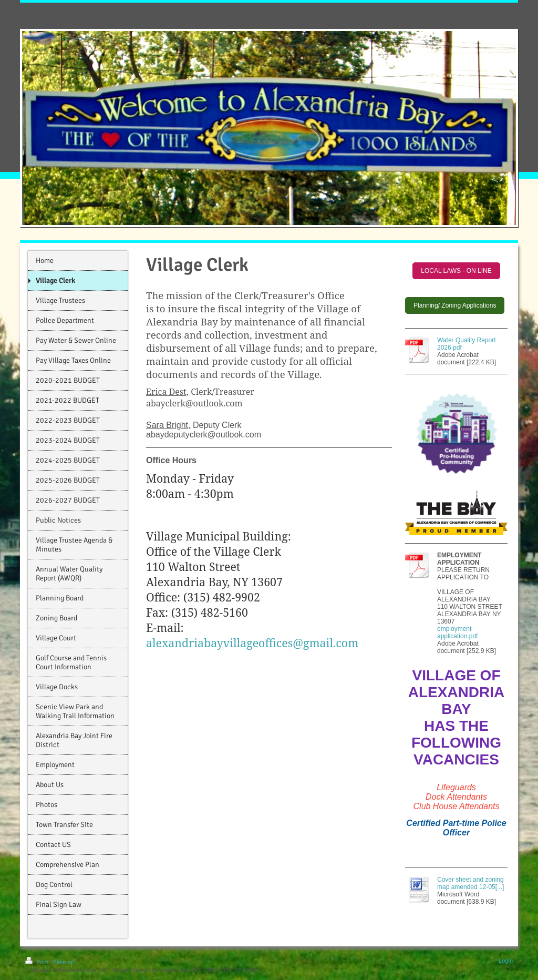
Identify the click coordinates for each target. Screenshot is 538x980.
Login (506, 961)
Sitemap (64, 962)
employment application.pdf (457, 632)
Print (38, 962)
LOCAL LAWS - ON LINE (456, 271)
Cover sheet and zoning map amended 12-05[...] (470, 883)
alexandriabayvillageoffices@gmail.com (252, 643)
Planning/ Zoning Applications (455, 305)
